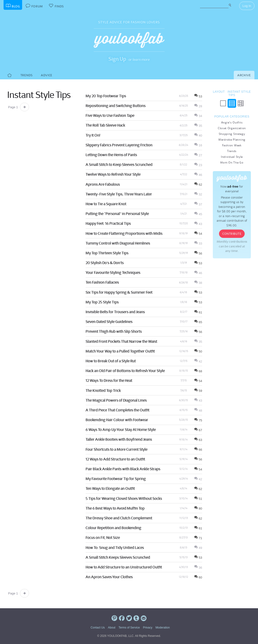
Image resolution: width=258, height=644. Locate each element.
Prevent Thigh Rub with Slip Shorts (114, 331)
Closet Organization (232, 128)
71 (198, 538)
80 (198, 509)
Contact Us (98, 628)
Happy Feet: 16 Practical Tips (108, 223)
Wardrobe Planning (232, 140)
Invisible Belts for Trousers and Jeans (115, 312)
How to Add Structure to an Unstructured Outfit (124, 567)
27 (198, 155)
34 (198, 116)
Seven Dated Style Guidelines (109, 322)
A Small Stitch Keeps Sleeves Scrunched (118, 557)
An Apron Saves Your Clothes (109, 577)
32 (198, 194)
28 (198, 106)
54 (198, 234)
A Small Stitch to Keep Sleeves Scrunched (119, 164)
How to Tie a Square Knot (106, 204)
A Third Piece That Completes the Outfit (117, 410)
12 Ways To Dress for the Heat (109, 380)
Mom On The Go (232, 162)
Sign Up (117, 59)
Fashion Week (232, 145)
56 (198, 253)
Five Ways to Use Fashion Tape (110, 115)
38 (198, 283)
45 (198, 214)
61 (198, 312)
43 (198, 224)
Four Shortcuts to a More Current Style (117, 449)
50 (198, 351)
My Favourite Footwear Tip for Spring (116, 479)
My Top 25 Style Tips (102, 302)
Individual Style (232, 157)
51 (198, 499)
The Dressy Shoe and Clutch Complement (119, 518)
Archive (244, 75)
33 (198, 243)
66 (198, 450)
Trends (27, 75)
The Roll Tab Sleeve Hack (105, 125)
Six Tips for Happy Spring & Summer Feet (119, 292)
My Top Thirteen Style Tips (107, 253)
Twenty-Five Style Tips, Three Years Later (119, 194)
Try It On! (93, 135)
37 (198, 204)
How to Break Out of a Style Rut (111, 361)
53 (198, 96)
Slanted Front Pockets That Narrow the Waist (121, 341)
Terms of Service (129, 628)
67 (198, 430)
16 (198, 145)
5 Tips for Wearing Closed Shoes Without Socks (124, 498)
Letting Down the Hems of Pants (111, 155)
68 (198, 371)
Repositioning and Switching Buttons (116, 106)
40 (198, 135)
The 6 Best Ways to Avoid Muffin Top (115, 508)
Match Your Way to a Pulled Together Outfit (120, 351)
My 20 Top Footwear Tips (106, 96)
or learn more (139, 59)
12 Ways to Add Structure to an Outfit (115, 459)
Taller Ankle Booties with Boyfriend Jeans (119, 439)
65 (198, 322)
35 (198, 126)
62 (198, 185)
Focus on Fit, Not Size (103, 537)
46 (198, 175)
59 (198, 391)
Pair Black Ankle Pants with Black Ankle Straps (123, 469)
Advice (47, 75)
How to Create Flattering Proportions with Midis (124, 233)
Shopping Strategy (232, 134)
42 (198, 361)
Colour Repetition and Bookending (113, 528)
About (112, 628)
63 (198, 440)
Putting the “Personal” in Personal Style (117, 214)
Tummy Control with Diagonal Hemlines (118, 243)
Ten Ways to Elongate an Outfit (110, 488)
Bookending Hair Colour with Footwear (117, 420)
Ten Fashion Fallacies (102, 282)
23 (198, 165)
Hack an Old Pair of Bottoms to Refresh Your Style (125, 371)
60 (198, 577)
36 (198, 568)
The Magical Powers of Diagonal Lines (116, 400)
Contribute (232, 234)
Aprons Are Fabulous (103, 184)
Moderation (163, 628)
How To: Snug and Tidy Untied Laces (115, 547)
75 (198, 420)
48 (198, 411)
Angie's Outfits (232, 122)
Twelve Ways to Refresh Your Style (113, 174)
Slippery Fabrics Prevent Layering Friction (119, 145)
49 (198, 548)
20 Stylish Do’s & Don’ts (105, 263)
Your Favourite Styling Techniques (113, 272)
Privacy (148, 628)
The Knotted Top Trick (103, 390)
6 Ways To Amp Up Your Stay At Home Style (121, 429)
